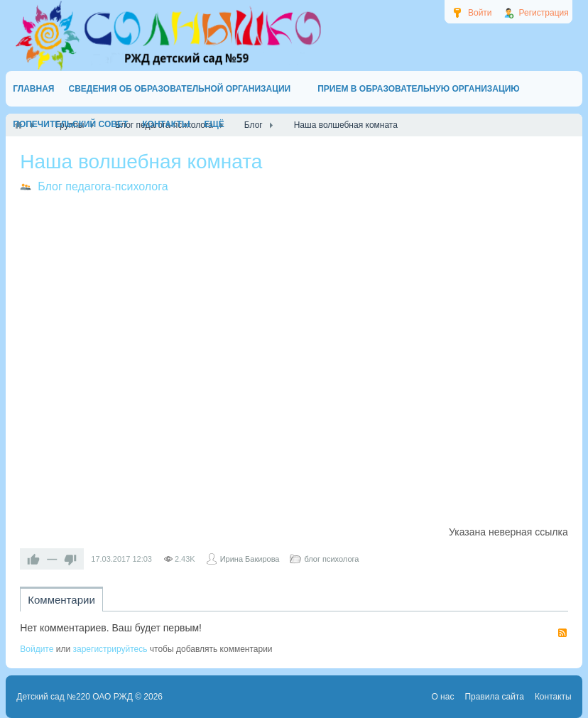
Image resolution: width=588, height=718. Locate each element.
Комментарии (61, 600)
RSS (562, 633)
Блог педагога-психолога (103, 186)
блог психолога (331, 559)
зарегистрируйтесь (110, 649)
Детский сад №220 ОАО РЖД (75, 697)
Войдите (37, 649)
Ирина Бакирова (250, 559)
